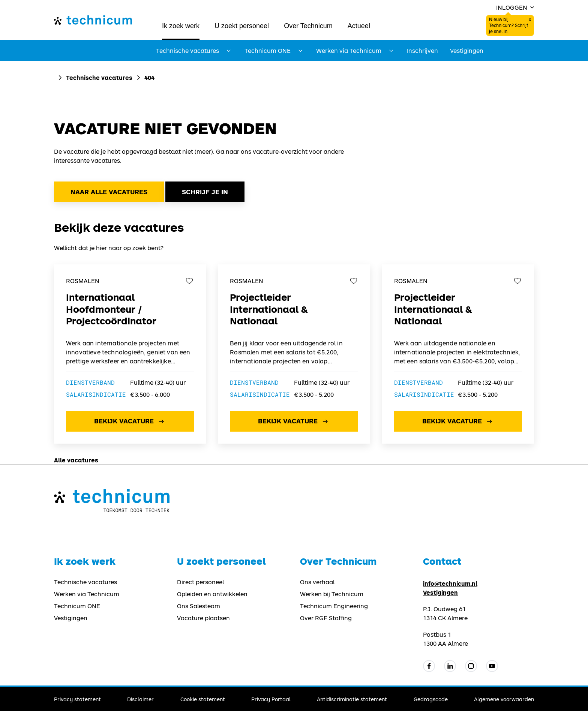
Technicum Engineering (334, 606)
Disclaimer (140, 699)
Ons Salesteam (199, 606)
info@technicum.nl (450, 583)
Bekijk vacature (130, 421)
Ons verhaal (317, 582)
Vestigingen (467, 51)
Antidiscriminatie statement (352, 699)
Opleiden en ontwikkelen (212, 594)
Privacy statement (77, 699)
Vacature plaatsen (203, 618)
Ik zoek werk (181, 26)
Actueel (359, 26)
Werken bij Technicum (332, 594)
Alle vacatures (76, 460)
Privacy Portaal (271, 699)
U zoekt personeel (242, 26)
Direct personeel (200, 582)
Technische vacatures (99, 77)
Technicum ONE (77, 606)
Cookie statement (203, 699)
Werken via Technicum (87, 594)
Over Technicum (308, 26)
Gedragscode (431, 699)
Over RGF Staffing (326, 618)
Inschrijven (422, 51)
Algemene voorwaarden (504, 699)
